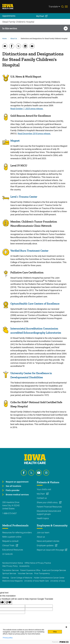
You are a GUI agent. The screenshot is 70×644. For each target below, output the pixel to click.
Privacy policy (8, 638)
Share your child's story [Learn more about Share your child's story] (47, 502)
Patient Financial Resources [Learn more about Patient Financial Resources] (49, 507)
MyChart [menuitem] (40, 16)
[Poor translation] (8, 603)
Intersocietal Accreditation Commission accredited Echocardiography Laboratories (36, 331)
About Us (14, 39)
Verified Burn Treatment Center (29, 251)
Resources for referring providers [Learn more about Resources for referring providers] (17, 533)
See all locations (13, 486)
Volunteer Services (25, 573)
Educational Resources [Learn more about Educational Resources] (13, 550)
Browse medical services (17, 495)
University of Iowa (58, 581)
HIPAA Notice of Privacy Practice (38, 563)
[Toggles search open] (63, 7)
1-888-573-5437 (10, 513)
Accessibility (24, 566)
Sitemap (6, 578)
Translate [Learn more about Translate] (53, 7)
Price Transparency (42, 573)
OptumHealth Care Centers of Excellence (35, 304)
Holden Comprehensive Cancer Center (49, 578)
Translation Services (10, 570)
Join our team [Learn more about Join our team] (43, 533)
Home (4, 39)
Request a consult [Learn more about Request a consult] (10, 541)
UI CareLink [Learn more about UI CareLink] (7, 554)
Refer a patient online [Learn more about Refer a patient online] (12, 537)
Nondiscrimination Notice (13, 563)
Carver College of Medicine (21, 578)
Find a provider (13, 490)
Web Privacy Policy (10, 566)
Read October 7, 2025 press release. (27, 109)
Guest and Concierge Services (54, 570)
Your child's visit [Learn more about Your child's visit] (44, 489)
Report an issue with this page (50, 550)
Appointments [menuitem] (9, 16)
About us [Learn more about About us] (41, 537)
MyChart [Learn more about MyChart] (41, 494)
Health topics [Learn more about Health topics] (43, 518)
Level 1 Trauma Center (24, 197)
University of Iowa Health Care (36, 581)
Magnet (15, 141)
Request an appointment (17, 482)
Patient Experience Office (30, 570)
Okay (55, 632)
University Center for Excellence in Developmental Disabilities (31, 375)
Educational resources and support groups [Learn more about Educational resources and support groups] (49, 513)
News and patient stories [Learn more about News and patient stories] (48, 541)
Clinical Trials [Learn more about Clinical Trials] (9, 545)
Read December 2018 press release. (34, 134)
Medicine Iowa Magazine (12, 581)
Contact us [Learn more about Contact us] (42, 498)
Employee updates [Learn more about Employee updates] (45, 545)
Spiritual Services (9, 573)
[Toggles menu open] (66, 7)
